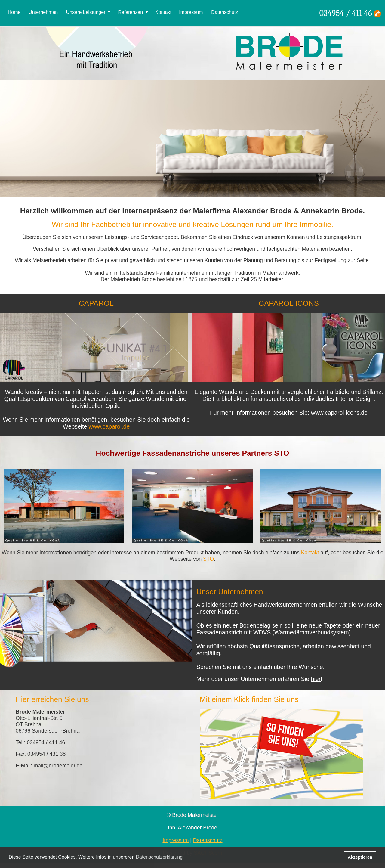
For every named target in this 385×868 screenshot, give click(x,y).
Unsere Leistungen (86, 12)
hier (316, 679)
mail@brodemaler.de (58, 766)
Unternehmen (43, 12)
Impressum (191, 12)
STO (208, 559)
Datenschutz (225, 12)
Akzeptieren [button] (360, 857)
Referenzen (130, 12)
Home (14, 12)
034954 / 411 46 (346, 13)
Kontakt (163, 12)
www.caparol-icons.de (339, 413)
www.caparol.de (109, 426)
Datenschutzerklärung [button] (159, 857)
